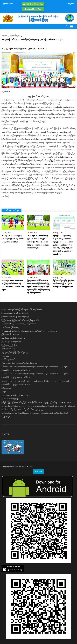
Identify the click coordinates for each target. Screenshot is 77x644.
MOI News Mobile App (34, 4)
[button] (38, 70)
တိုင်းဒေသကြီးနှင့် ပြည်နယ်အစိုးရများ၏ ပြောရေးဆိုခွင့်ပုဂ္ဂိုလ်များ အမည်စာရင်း (29, 331)
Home (4, 36)
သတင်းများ (15, 36)
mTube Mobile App (34, 9)
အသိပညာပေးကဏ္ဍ (8, 349)
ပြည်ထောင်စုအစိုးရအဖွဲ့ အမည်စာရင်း (15, 313)
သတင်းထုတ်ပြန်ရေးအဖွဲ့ (10, 327)
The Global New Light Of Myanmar (15, 395)
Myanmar (8, 4)
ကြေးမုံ (4, 392)
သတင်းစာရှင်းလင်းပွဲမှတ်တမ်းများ (13, 338)
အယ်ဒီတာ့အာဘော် (8, 360)
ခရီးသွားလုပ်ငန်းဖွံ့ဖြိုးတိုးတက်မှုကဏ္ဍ (15, 352)
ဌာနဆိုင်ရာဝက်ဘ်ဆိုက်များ (11, 342)
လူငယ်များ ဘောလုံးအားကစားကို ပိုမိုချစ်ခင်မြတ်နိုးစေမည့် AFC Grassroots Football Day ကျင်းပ (13, 285)
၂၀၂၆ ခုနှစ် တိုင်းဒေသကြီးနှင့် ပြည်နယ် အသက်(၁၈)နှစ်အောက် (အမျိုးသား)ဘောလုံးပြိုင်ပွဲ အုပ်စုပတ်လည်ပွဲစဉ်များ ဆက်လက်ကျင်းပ (38, 242)
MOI (13, 467)
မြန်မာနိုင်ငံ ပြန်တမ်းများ (10, 335)
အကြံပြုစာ (38, 472)
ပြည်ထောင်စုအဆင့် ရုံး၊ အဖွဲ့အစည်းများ (15, 317)
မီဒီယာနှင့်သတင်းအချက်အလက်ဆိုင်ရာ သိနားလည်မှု (20, 363)
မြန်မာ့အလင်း (6, 388)
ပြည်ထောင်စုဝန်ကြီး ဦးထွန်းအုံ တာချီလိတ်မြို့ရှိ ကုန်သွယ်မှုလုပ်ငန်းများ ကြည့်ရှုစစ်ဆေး (64, 284)
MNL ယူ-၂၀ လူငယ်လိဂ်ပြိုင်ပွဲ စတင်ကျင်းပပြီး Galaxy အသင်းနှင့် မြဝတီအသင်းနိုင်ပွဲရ (13, 239)
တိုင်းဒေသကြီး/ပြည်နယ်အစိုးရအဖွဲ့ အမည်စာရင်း (19, 324)
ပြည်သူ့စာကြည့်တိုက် (9, 345)
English (71, 4)
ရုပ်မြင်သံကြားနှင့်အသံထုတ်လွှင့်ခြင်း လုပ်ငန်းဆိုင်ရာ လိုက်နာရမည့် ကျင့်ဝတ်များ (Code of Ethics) (36, 402)
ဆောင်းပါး (5, 356)
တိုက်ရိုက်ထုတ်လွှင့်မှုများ (10, 399)
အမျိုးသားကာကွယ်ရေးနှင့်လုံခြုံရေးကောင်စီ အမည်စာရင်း (22, 310)
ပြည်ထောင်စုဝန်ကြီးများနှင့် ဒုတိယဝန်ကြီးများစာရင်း (20, 320)
